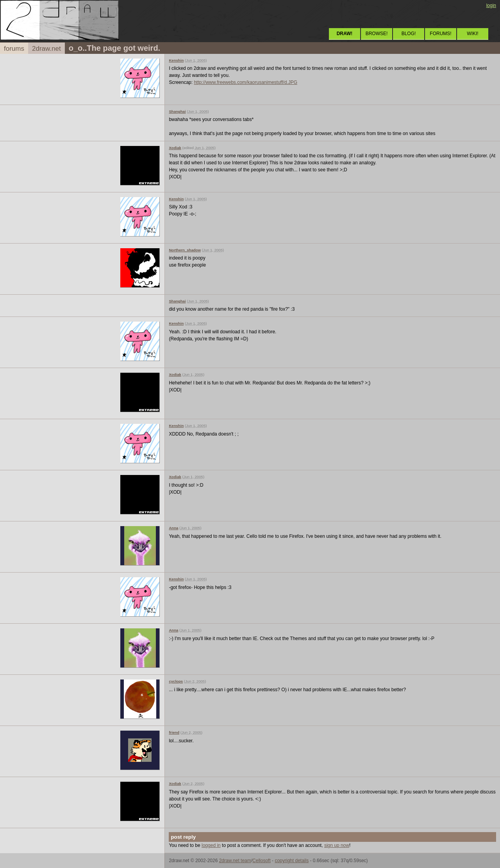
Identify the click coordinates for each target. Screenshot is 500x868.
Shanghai (177, 111)
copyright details (292, 861)
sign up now (337, 845)
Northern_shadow (185, 250)
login (491, 5)
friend (174, 732)
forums (14, 49)
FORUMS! (440, 34)
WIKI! (472, 34)
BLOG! (409, 34)
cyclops (176, 681)
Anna (173, 528)
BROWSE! (377, 34)
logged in (211, 845)
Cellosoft (262, 861)
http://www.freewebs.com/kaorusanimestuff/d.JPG (246, 82)
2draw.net (46, 49)
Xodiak (175, 148)
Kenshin (176, 60)
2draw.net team (235, 861)
